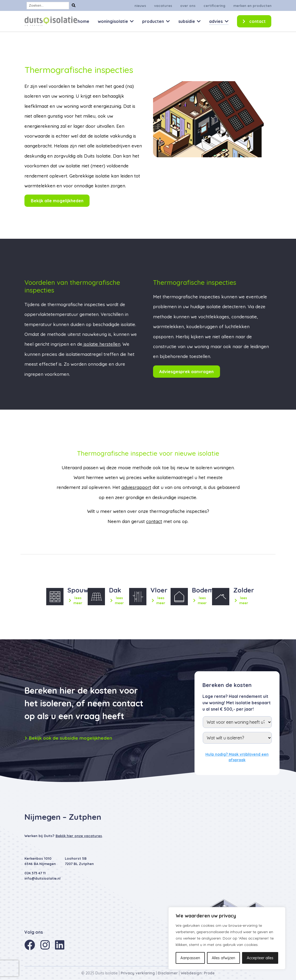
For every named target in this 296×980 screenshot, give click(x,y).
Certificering (214, 6)
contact (154, 521)
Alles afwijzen (223, 958)
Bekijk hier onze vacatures (79, 836)
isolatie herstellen (101, 344)
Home (83, 21)
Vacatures (163, 6)
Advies (216, 21)
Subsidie (187, 21)
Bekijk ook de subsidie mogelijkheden (68, 738)
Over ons (188, 6)
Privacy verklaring (138, 973)
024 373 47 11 (35, 873)
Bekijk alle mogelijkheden (57, 201)
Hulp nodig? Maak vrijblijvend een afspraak (237, 757)
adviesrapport (136, 487)
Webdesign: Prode (198, 973)
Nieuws (140, 6)
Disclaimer (168, 973)
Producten (153, 21)
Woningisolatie (113, 21)
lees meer (76, 600)
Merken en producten (252, 6)
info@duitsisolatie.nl (43, 878)
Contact (257, 21)
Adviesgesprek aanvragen (186, 372)
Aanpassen (190, 958)
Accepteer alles (260, 958)
